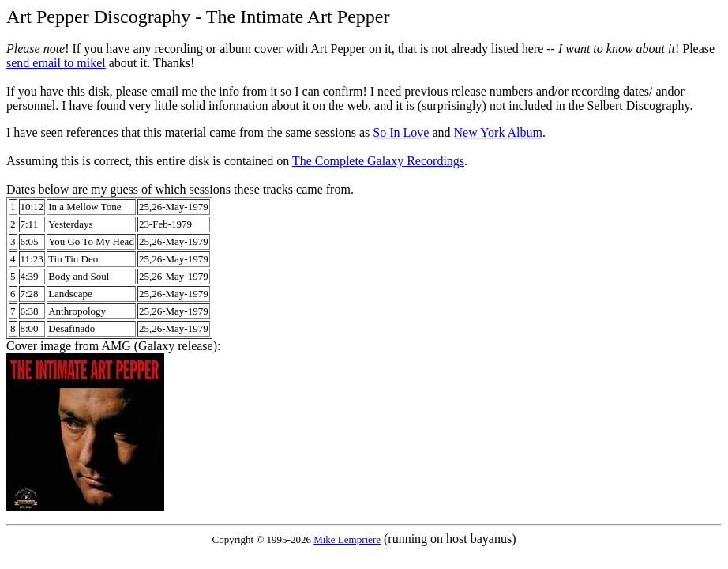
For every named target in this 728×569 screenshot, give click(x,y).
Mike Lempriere (347, 539)
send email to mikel (56, 63)
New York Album (497, 132)
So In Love (401, 132)
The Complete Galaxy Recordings (378, 161)
